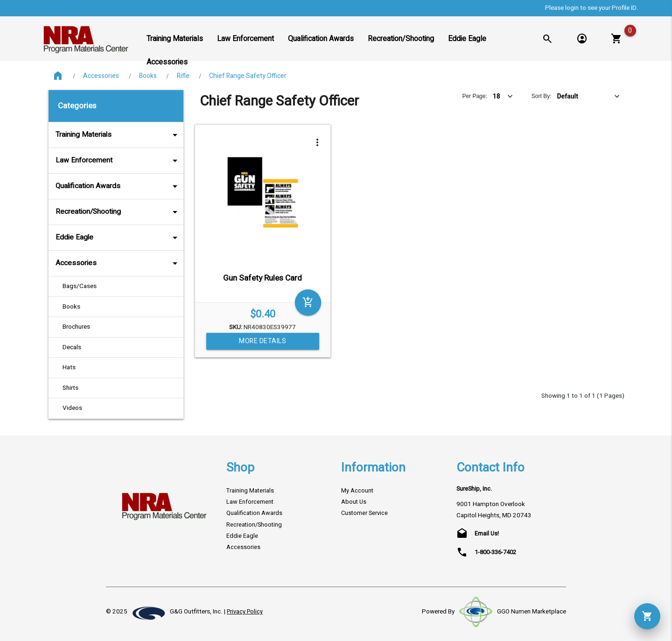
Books (148, 76)
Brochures (76, 327)
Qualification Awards (118, 186)
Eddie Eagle (118, 238)
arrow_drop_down (162, 135)
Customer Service (364, 513)
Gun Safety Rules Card (262, 278)
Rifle (183, 76)
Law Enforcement (118, 161)
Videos (72, 408)
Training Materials (118, 135)
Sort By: (542, 96)
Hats (69, 367)
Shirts (70, 388)
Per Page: (474, 96)
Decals (72, 347)
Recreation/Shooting (118, 212)
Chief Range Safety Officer (248, 76)
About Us (354, 502)
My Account (357, 491)
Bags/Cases (80, 286)
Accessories (101, 76)
